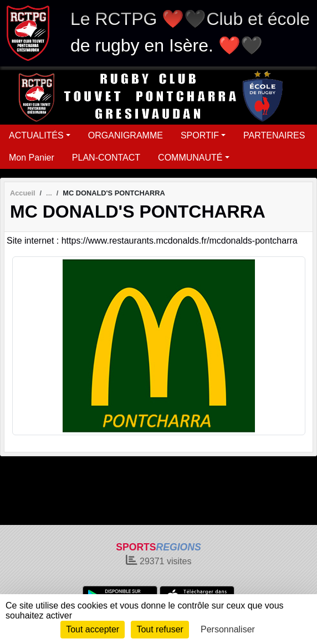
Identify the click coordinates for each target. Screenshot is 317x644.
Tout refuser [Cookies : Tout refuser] (160, 629)
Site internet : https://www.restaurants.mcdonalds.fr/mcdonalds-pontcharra (152, 241)
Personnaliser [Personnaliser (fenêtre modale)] (228, 629)
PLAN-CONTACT (106, 158)
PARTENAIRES (274, 135)
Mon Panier (32, 158)
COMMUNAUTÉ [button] (190, 158)
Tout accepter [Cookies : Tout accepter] (93, 629)
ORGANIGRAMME (126, 135)
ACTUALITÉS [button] (36, 135)
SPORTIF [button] (200, 135)
